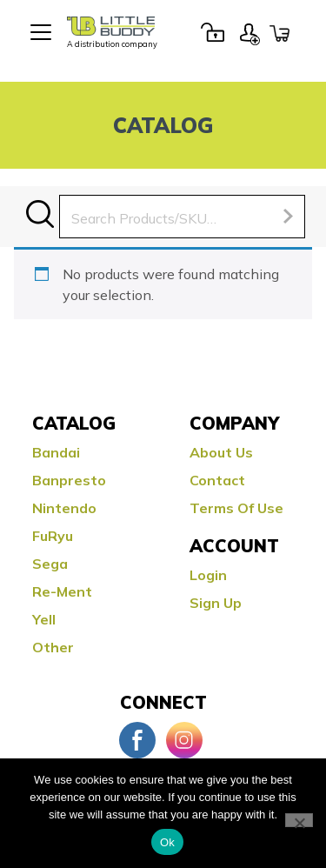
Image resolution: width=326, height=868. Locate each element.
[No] (299, 820)
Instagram (184, 740)
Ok (167, 842)
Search (40, 214)
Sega (50, 564)
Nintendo (64, 508)
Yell (44, 619)
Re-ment (62, 591)
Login (212, 32)
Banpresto (69, 480)
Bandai (56, 452)
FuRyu (53, 536)
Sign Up (249, 32)
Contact (217, 480)
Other (53, 647)
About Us (221, 452)
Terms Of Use (236, 508)
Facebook (137, 740)
